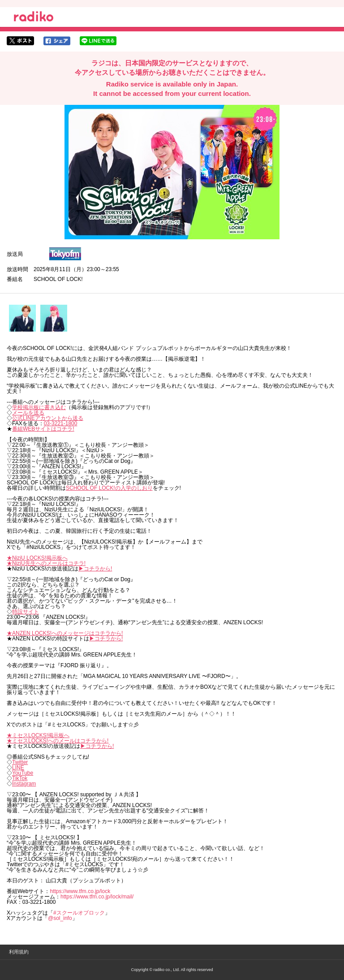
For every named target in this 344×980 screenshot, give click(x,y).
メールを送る (28, 413)
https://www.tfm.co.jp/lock (80, 891)
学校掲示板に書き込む (39, 407)
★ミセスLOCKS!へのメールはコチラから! (58, 741)
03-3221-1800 (61, 423)
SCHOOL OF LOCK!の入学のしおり (109, 488)
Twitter (20, 762)
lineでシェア (98, 41)
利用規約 (19, 952)
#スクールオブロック (79, 913)
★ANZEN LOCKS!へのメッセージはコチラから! (65, 633)
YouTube (23, 773)
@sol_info (60, 918)
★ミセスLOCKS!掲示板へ (38, 735)
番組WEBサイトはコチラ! (43, 429)
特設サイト (26, 612)
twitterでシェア (20, 41)
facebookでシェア (57, 41)
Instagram (24, 784)
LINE (18, 768)
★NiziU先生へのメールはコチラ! (46, 563)
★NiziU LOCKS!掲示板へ (37, 558)
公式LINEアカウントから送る (48, 418)
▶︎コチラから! (95, 569)
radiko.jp (34, 18)
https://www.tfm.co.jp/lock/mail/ (97, 897)
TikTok (20, 778)
